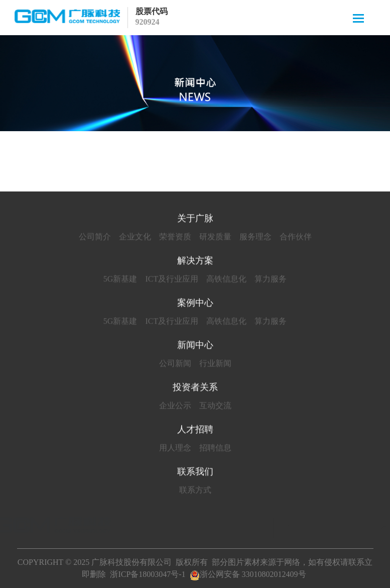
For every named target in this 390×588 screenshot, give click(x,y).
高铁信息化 (226, 280)
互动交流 (215, 407)
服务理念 (255, 238)
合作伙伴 (296, 238)
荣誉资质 (175, 238)
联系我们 (195, 473)
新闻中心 (195, 346)
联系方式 (195, 491)
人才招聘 (195, 431)
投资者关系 (195, 388)
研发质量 (215, 238)
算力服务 (271, 280)
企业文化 (135, 238)
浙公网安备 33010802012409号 (248, 574)
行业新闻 (215, 365)
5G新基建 (120, 280)
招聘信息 (215, 449)
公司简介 (95, 238)
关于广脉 (195, 220)
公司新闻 (175, 365)
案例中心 (195, 304)
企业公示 (175, 407)
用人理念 (175, 449)
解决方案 (195, 262)
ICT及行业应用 (172, 280)
